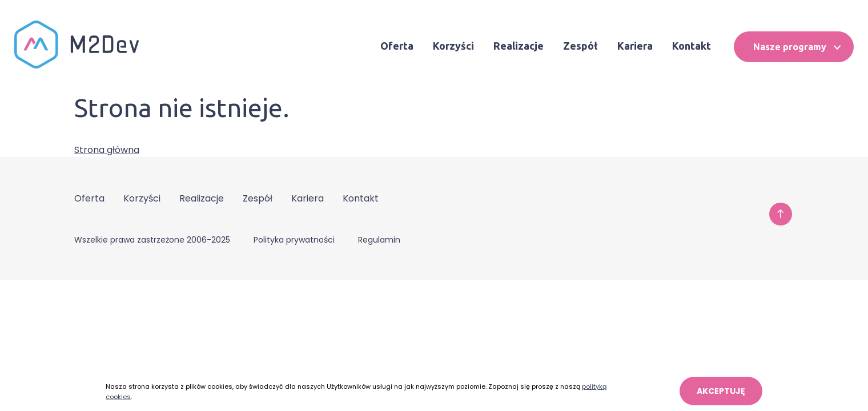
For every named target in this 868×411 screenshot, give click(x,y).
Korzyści (453, 46)
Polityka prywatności (294, 240)
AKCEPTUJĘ (721, 391)
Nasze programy (797, 47)
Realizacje (519, 46)
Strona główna (107, 150)
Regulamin (379, 240)
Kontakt (692, 46)
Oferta (397, 46)
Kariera (635, 46)
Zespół (580, 46)
